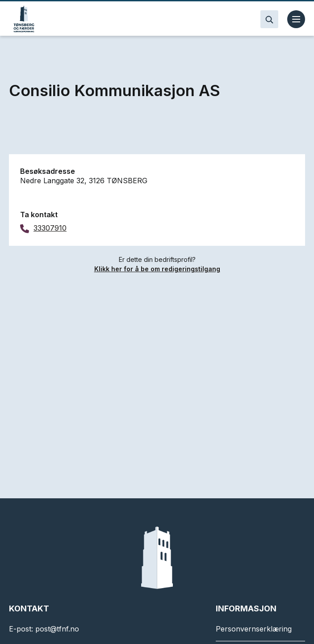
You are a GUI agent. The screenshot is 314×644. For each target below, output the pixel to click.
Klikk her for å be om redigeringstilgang (157, 269)
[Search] (269, 19)
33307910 (50, 228)
